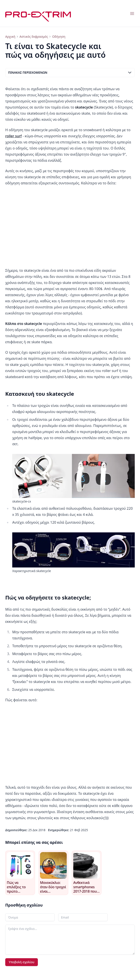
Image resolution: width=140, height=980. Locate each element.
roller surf (13, 136)
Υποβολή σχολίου (22, 962)
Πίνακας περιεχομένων (70, 73)
